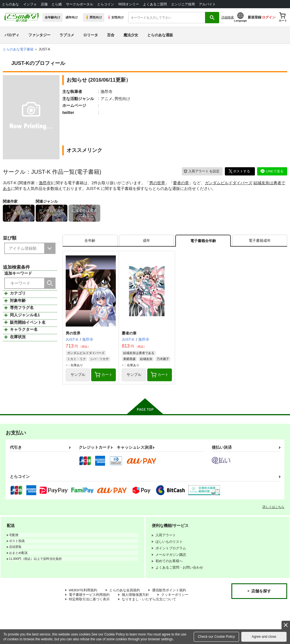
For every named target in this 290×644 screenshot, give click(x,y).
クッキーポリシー (175, 596)
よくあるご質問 (155, 4)
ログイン (269, 17)
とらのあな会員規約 (125, 591)
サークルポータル (80, 4)
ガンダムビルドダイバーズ (229, 183)
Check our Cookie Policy (217, 637)
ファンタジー (39, 35)
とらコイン (106, 4)
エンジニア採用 (183, 4)
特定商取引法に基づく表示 (89, 601)
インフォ (30, 4)
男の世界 (157, 183)
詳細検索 (228, 17)
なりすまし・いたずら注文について (149, 601)
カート (104, 376)
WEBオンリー (129, 4)
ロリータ (91, 35)
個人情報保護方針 (135, 596)
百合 (111, 35)
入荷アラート (201, 171)
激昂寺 (45, 183)
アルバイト (207, 4)
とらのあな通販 (160, 35)
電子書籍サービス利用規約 (89, 596)
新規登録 (255, 17)
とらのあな (10, 4)
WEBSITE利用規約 (83, 591)
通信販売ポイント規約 (170, 591)
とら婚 (57, 4)
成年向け (72, 17)
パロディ (12, 35)
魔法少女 (131, 35)
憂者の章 (181, 183)
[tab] (90, 241)
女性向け (115, 17)
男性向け (94, 17)
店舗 (44, 4)
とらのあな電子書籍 (18, 49)
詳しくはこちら (273, 508)
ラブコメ (67, 35)
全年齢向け (53, 17)
